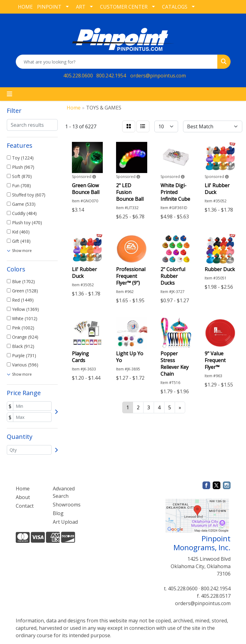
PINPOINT (49, 7)
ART (81, 7)
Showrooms (67, 505)
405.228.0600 (78, 76)
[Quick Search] (117, 62)
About (23, 497)
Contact (25, 506)
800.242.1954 (111, 76)
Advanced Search (64, 492)
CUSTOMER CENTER (124, 7)
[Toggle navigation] (10, 94)
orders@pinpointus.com (158, 76)
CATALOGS (175, 7)
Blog (58, 513)
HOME (25, 7)
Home (23, 489)
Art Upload (65, 522)
